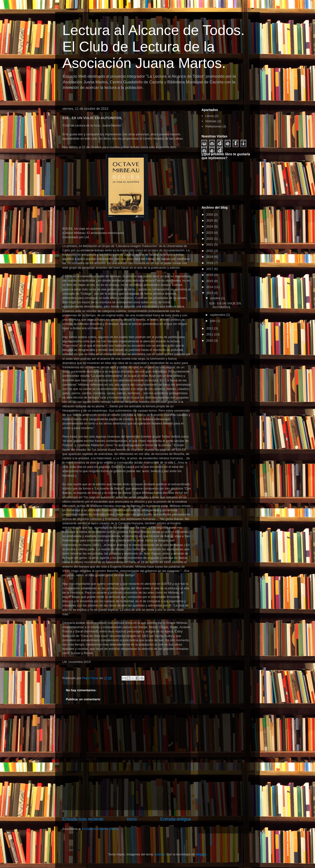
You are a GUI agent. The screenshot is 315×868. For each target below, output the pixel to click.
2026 (210, 214)
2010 (210, 341)
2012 (210, 328)
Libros (209, 116)
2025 (210, 220)
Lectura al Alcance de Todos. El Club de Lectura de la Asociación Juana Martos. (153, 47)
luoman (160, 854)
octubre (216, 298)
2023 (210, 233)
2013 (210, 293)
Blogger (201, 854)
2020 (210, 251)
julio (213, 321)
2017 (210, 269)
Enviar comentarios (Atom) (100, 829)
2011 (210, 334)
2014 (210, 287)
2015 (210, 281)
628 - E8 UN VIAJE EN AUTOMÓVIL (225, 305)
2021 (210, 245)
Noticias (211, 121)
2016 (210, 275)
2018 (210, 263)
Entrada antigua (176, 819)
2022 (210, 239)
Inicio (132, 819)
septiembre (218, 315)
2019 (210, 257)
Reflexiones (213, 126)
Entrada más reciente (83, 819)
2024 (210, 226)
